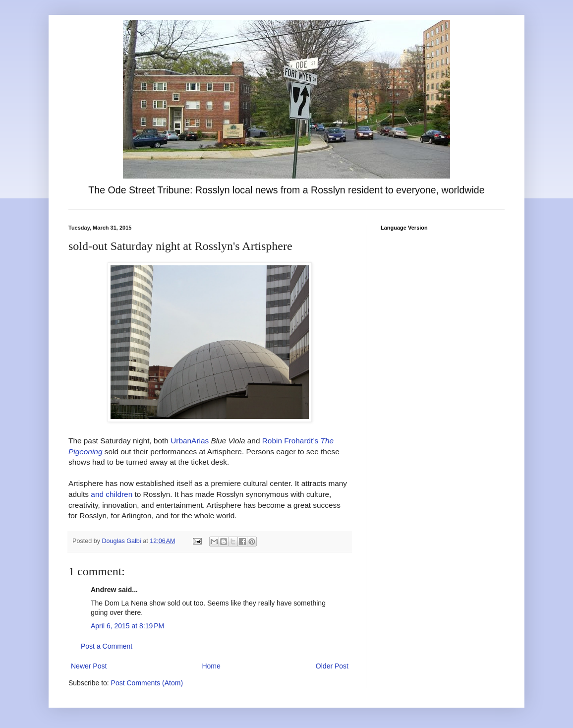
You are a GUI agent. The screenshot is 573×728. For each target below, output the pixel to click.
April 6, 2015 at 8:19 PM (127, 626)
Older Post (332, 666)
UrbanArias (190, 441)
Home (211, 666)
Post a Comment (107, 646)
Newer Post (89, 666)
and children (112, 494)
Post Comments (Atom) (147, 683)
